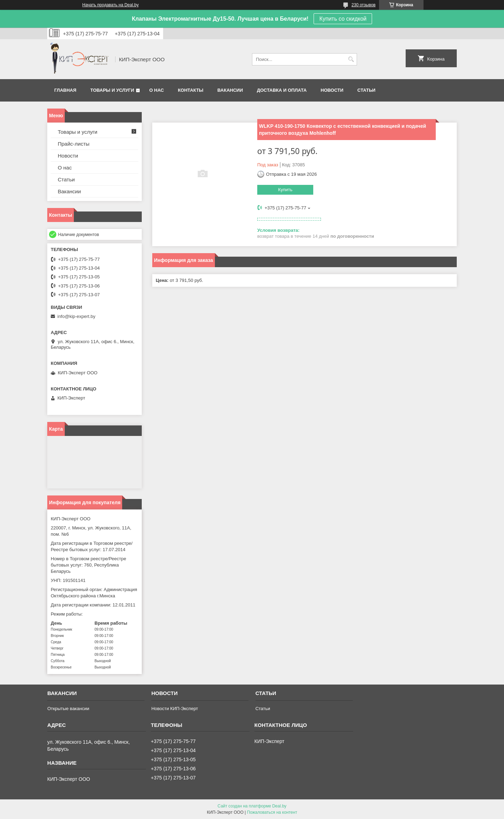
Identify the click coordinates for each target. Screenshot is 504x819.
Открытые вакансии (68, 709)
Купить (285, 190)
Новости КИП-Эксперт (174, 709)
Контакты (191, 90)
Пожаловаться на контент (272, 812)
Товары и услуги (112, 90)
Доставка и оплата (282, 90)
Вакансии (230, 90)
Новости (332, 90)
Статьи (366, 90)
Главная (65, 90)
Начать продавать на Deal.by (110, 5)
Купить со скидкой (343, 19)
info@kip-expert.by (76, 316)
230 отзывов (363, 5)
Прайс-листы (74, 144)
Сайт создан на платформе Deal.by (252, 806)
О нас (157, 90)
